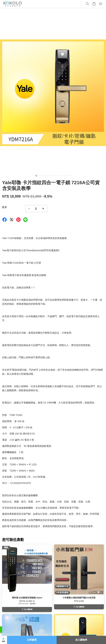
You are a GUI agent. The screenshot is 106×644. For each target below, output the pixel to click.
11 (64, 176)
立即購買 (32, 640)
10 (61, 176)
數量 (4, 207)
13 (70, 176)
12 (67, 176)
